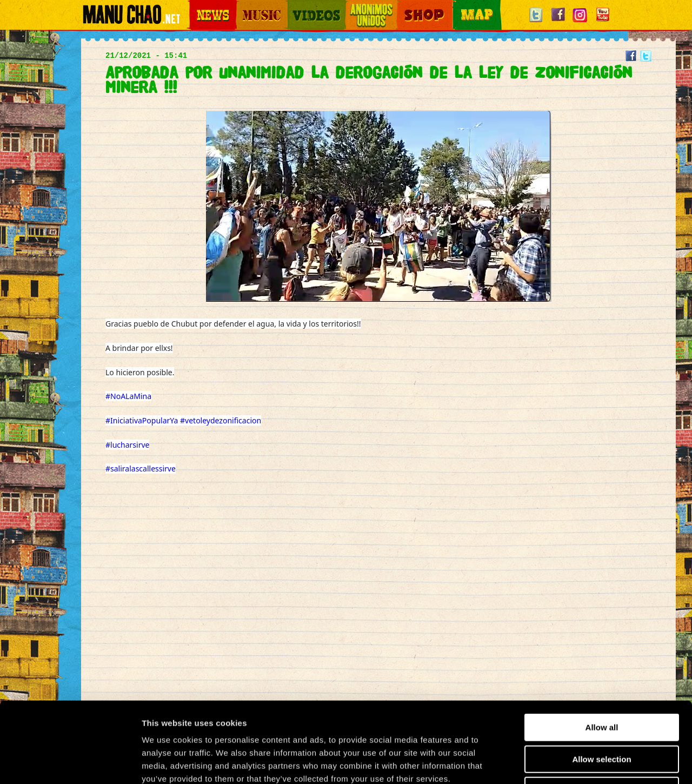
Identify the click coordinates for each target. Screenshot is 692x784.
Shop (404, 6)
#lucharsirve (127, 445)
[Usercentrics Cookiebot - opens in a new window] (70, 763)
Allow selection (601, 684)
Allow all (602, 652)
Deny (602, 715)
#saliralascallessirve (141, 469)
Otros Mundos (365, 6)
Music (244, 6)
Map (460, 6)
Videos (297, 6)
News (197, 6)
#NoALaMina (128, 396)
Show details (567, 763)
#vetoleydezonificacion (221, 420)
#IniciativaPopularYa (142, 420)
